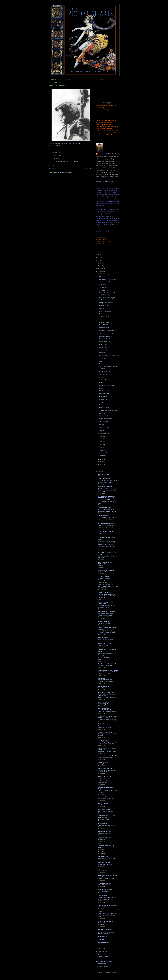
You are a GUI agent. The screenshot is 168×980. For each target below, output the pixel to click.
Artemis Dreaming (104, 621)
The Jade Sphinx (104, 702)
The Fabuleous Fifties (105, 562)
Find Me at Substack (104, 578)
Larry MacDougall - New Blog (108, 905)
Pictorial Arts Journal (105, 768)
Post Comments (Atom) (64, 173)
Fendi (101, 383)
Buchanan (58, 145)
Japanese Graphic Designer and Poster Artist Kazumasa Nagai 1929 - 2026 (108, 490)
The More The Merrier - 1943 (106, 799)
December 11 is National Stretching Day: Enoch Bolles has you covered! (108, 586)
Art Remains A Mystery (106, 282)
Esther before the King (105, 833)
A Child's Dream (104, 290)
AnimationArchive (101, 951)
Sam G (56, 156)
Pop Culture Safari (104, 479)
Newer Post (52, 169)
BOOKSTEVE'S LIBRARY (106, 523)
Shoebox (101, 939)
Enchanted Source (105, 311)
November (103, 428)
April (101, 447)
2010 (100, 462)
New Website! (102, 840)
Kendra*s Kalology (104, 863)
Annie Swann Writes (105, 883)
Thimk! (101, 402)
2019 (100, 255)
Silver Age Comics (104, 686)
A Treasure (103, 285)
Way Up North (104, 399)
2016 (100, 260)
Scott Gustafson (101, 964)
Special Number (104, 408)
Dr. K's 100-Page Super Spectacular (106, 922)
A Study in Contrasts (105, 732)
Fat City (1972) (102, 533)
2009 (100, 465)
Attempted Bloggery (105, 508)
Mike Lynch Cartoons (105, 487)
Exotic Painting (103, 803)
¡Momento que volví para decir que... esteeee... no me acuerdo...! (107, 899)
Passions (102, 353)
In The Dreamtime (104, 658)
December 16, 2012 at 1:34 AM (66, 161)
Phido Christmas (104, 328)
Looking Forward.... (104, 764)
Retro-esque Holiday (106, 336)
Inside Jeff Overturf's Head (107, 756)
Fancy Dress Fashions (106, 303)
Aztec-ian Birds (104, 350)
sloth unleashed (103, 474)
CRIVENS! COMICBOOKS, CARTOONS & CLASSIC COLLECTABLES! (107, 498)
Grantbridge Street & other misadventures (107, 933)
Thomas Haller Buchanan (107, 154)
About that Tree (103, 783)
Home (71, 169)
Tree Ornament (104, 317)
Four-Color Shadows (105, 644)
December (103, 274)
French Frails (103, 397)
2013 (100, 269)
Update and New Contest (105, 653)
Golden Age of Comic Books (107, 716)
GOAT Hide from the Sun (105, 811)
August (102, 436)
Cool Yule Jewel (104, 314)
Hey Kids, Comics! (104, 797)
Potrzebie (101, 852)
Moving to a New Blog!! (105, 758)
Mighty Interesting (105, 391)
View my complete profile (105, 182)
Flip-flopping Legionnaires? (106, 666)
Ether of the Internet (104, 885)
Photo (100, 660)
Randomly (102, 424)
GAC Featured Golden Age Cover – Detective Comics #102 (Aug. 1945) (108, 720)
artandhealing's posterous (107, 612)
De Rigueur (103, 413)
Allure (100, 912)
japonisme (101, 869)
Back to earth (102, 896)
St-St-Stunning (104, 287)
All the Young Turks (105, 371)
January (102, 456)
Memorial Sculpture (105, 342)
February (103, 453)
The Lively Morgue (104, 708)
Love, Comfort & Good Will (107, 279)
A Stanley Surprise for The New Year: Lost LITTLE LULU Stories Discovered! (107, 596)
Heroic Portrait (104, 347)
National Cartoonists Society (105, 961)
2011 (100, 459)
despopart (101, 678)
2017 (100, 257)
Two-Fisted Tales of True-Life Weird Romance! (108, 876)
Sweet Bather (102, 805)
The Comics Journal (102, 966)
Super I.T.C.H (102, 937)
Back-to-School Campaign (106, 639)
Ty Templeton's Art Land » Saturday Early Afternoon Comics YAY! (107, 694)
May (101, 445)
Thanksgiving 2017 (104, 704)
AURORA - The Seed (104, 623)
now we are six (102, 871)
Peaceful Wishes (104, 325)
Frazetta (101, 726)
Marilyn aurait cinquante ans (106, 572)
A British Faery (103, 762)
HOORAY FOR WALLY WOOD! (108, 670)
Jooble (98, 959)
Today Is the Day (103, 925)
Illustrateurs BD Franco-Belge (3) (108, 858)
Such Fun (102, 319)
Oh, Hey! (102, 276)
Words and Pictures (105, 776)
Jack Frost (102, 380)
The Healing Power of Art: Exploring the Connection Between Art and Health (106, 615)
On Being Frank (103, 844)
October (102, 431)
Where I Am (103, 344)
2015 (100, 263)
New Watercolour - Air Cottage (107, 752)
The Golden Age (103, 942)
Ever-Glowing (103, 305)
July (101, 439)
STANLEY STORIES (104, 592)
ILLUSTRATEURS (104, 856)
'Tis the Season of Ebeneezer (108, 333)
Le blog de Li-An (103, 516)
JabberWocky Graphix (103, 956)
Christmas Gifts (104, 394)
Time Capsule (103, 374)
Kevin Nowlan (103, 824)
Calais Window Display (106, 339)
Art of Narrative (103, 740)
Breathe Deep (103, 364)
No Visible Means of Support (108, 330)
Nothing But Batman (105, 781)
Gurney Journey (103, 576)
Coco (101, 361)
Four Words (103, 405)
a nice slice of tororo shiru (107, 570)
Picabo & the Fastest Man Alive (109, 356)
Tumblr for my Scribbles (105, 864)
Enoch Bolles (102, 583)
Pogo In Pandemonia (105, 889)
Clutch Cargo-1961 (104, 645)
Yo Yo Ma (102, 358)
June (101, 442)
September (103, 433)
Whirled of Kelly (103, 637)
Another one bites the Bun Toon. (107, 697)
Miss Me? (102, 308)
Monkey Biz (103, 377)
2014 (100, 266)
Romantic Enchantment (106, 385)
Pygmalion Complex (105, 419)
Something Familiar (104, 819)
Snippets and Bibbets (105, 838)
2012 (100, 271)
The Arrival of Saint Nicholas (108, 410)
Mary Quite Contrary (105, 809)
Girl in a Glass (104, 422)
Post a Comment (54, 166)
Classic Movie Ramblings (106, 532)
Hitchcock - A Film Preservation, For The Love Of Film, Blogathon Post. (108, 915)
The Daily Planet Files (105, 929)
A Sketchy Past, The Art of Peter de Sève (107, 816)
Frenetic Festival (104, 322)
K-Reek (102, 388)
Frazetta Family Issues (105, 728)
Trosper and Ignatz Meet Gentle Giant (106, 603)
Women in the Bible (104, 831)
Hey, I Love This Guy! (106, 416)
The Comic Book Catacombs (107, 664)
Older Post (89, 169)
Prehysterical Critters (104, 891)
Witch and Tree (102, 907)
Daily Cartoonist (101, 954)
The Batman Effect (103, 688)
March (102, 450)
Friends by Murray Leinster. (106, 879)
